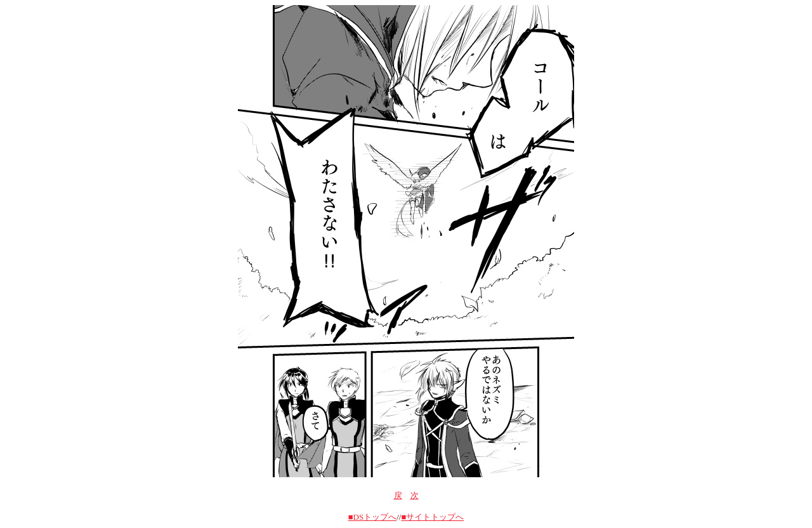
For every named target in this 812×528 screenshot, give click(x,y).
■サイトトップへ (432, 517)
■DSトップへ (372, 517)
